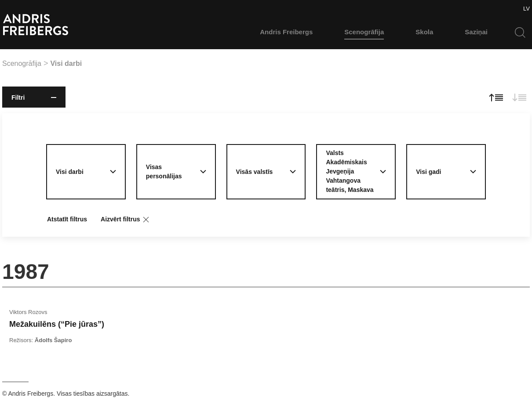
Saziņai (476, 32)
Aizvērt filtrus (126, 220)
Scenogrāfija (364, 32)
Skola (424, 32)
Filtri (34, 98)
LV (527, 9)
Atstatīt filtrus (67, 219)
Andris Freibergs (286, 32)
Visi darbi (66, 63)
